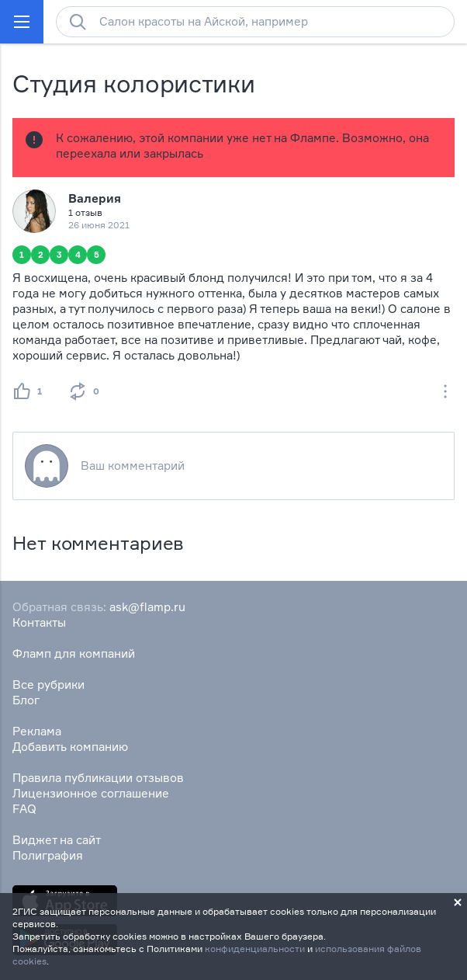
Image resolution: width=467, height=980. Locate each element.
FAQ (24, 809)
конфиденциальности (255, 949)
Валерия (95, 198)
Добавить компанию (70, 747)
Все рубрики (48, 685)
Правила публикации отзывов (98, 778)
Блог (26, 700)
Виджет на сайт (57, 840)
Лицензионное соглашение (91, 793)
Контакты (39, 622)
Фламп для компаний (74, 653)
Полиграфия (48, 855)
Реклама (37, 731)
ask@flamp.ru (147, 607)
